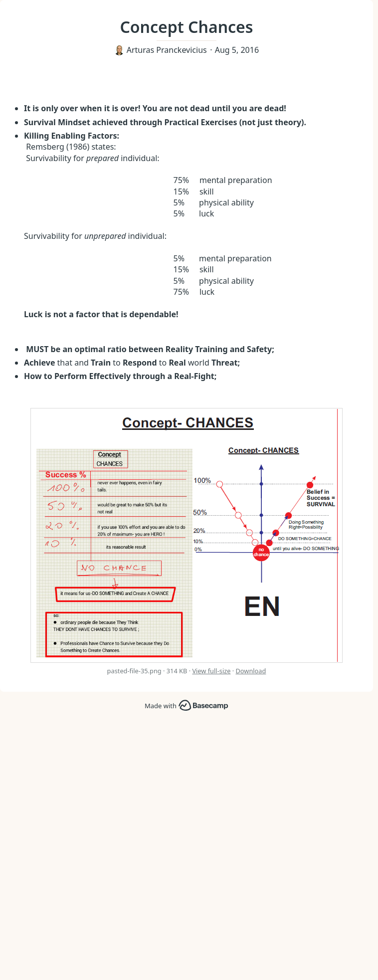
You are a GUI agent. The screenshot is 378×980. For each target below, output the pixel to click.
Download (251, 671)
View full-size (211, 671)
